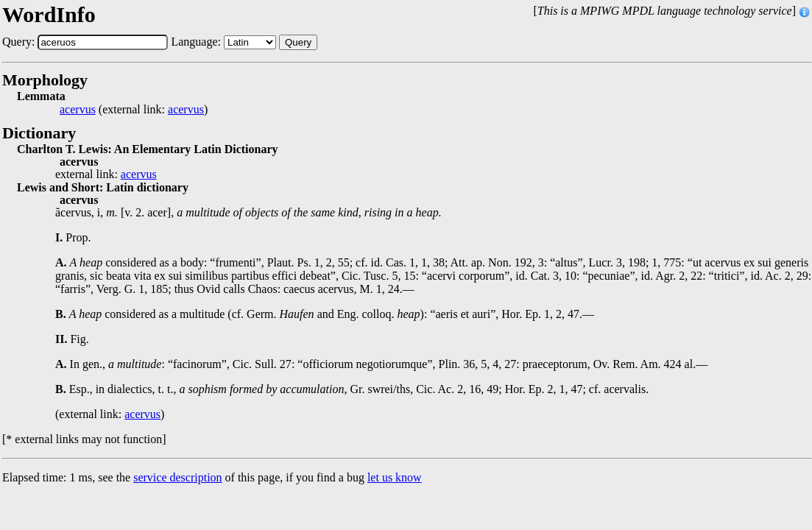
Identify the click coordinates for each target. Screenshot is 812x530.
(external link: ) (134, 110)
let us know (395, 477)
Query (298, 42)
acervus (78, 110)
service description (177, 477)
